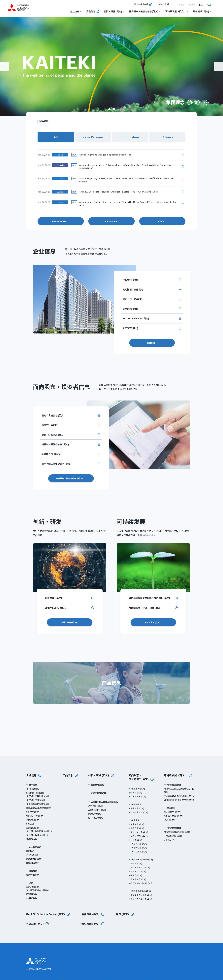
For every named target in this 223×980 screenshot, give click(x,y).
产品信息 (93, 11)
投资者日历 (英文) (51, 454)
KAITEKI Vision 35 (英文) (136, 318)
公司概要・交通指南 (133, 289)
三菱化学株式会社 (142, 5)
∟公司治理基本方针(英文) (39, 890)
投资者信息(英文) (136, 808)
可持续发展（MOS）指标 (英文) (145, 608)
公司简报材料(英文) (137, 871)
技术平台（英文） (96, 806)
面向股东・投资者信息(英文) (145, 11)
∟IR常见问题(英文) (138, 844)
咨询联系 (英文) (165, 4)
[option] (181, 5)
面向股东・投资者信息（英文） (70, 478)
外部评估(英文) (33, 839)
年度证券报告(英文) (137, 879)
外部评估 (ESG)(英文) (138, 836)
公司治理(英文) (130, 328)
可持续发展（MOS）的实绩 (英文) (179, 800)
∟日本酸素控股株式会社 (38, 804)
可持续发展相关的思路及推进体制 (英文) (149, 598)
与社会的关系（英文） (174, 816)
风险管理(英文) (33, 894)
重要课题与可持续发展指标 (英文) (179, 796)
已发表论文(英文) (96, 818)
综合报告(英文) (135, 875)
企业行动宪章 (32, 855)
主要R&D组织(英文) (97, 810)
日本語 (181, 5)
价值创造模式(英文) (35, 859)
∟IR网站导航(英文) (138, 851)
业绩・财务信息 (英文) (53, 435)
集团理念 (30, 851)
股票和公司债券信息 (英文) (55, 444)
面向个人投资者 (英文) (53, 415)
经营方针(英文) (33, 875)
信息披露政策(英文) (137, 796)
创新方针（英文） (54, 598)
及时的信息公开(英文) (138, 812)
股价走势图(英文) (136, 824)
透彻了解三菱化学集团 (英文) (56, 464)
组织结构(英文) (33, 812)
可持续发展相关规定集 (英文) (177, 832)
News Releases (93, 137)
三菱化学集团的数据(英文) (140, 895)
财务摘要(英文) (135, 863)
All (56, 137)
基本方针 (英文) (50, 425)
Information (130, 137)
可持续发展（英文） (177, 11)
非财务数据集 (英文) (173, 836)
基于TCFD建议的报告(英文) (141, 883)
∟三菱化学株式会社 (36, 800)
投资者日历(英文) (136, 828)
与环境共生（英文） (173, 812)
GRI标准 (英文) (171, 840)
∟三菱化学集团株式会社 (38, 796)
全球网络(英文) (33, 820)
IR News (167, 137)
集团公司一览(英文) (133, 299)
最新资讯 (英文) (202, 11)
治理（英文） (170, 820)
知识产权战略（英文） (56, 608)
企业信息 (76, 11)
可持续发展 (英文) (152, 622)
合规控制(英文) (33, 898)
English (191, 5)
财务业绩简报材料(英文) (139, 867)
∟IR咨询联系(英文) (138, 847)
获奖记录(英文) (95, 814)
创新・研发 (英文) (114, 11)
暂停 (114, 109)
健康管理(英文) (33, 863)
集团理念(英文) (130, 309)
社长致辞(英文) (130, 280)
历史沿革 (30, 824)
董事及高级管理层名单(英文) (39, 808)
